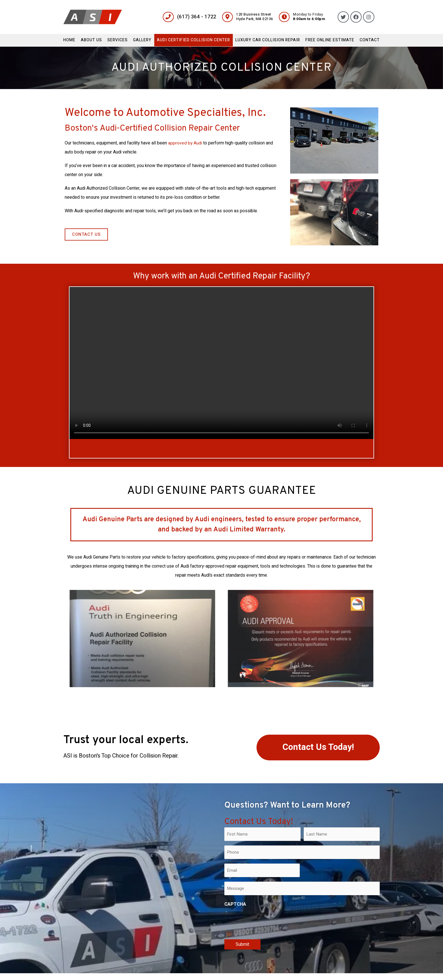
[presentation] (267, 922)
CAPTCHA (235, 904)
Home (69, 40)
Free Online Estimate (330, 40)
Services (118, 40)
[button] (86, 234)
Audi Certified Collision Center (193, 40)
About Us (91, 40)
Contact (370, 40)
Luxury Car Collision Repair (268, 40)
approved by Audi (185, 143)
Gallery (142, 40)
